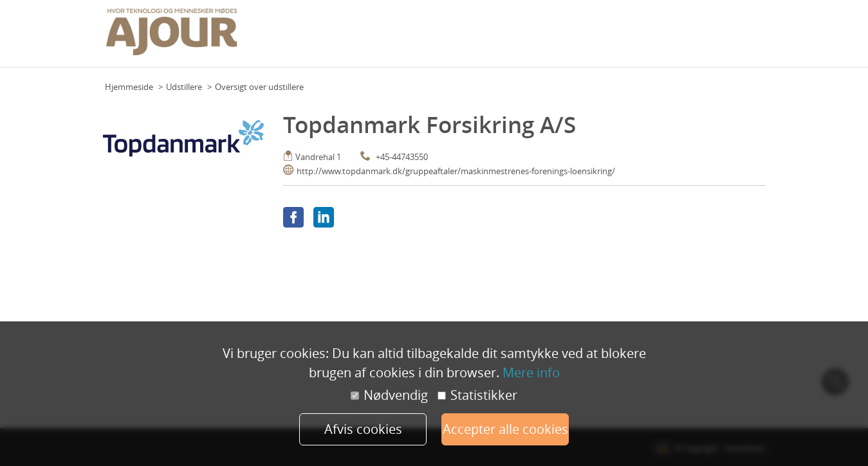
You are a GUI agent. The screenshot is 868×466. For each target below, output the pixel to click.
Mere (752, 38)
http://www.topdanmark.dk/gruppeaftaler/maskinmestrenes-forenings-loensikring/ (456, 171)
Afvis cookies (363, 429)
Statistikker (477, 395)
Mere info (531, 372)
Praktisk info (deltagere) (520, 38)
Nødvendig (389, 395)
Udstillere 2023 (706, 38)
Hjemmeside (129, 87)
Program (448, 38)
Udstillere (184, 87)
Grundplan (402, 38)
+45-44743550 (402, 157)
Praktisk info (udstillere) (622, 38)
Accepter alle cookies (505, 429)
